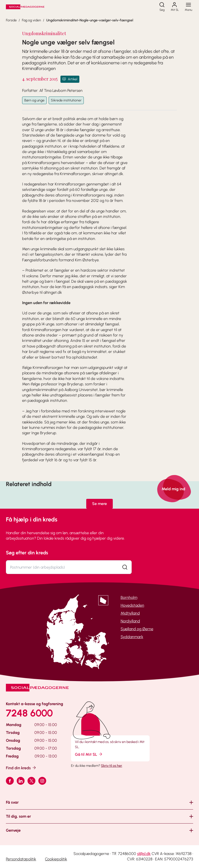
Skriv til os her (112, 766)
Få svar (12, 802)
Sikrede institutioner (66, 100)
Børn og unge (34, 100)
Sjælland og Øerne (137, 629)
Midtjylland (130, 613)
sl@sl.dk (144, 854)
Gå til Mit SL (89, 754)
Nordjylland (130, 621)
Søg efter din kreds (27, 553)
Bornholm (129, 597)
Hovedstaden (132, 605)
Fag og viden (31, 20)
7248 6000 (29, 713)
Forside (11, 20)
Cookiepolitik (56, 859)
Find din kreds (21, 768)
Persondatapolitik (21, 859)
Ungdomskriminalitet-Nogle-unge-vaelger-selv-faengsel (90, 20)
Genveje (13, 830)
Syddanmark (132, 637)
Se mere (99, 504)
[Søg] (162, 7)
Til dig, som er (18, 816)
